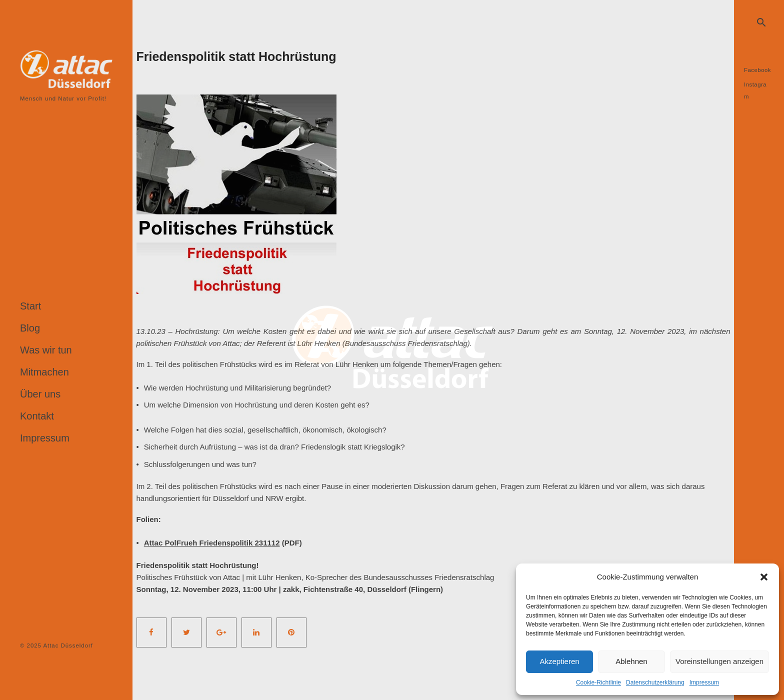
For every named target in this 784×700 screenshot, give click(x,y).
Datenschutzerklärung (655, 682)
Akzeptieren (559, 661)
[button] (764, 577)
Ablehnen (631, 661)
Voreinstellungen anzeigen (719, 661)
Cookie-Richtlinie (598, 682)
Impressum (704, 682)
